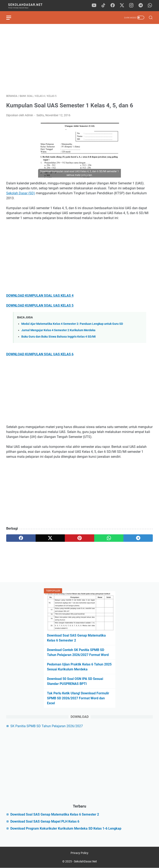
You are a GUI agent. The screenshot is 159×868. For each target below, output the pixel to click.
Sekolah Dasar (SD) (21, 193)
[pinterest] (79, 538)
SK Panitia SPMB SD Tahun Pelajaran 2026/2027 (47, 726)
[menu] (11, 18)
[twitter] (122, 6)
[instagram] (131, 6)
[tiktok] (103, 6)
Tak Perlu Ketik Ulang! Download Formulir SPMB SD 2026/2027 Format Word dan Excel (78, 698)
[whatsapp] (150, 6)
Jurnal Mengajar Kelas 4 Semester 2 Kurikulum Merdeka (58, 330)
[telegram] (141, 6)
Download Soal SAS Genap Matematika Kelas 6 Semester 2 (55, 814)
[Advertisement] (79, 59)
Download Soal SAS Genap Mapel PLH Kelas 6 (45, 821)
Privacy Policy (79, 853)
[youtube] (94, 6)
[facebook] (113, 6)
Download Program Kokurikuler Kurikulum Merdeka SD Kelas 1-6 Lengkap (66, 828)
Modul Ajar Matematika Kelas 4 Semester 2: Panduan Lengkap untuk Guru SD (72, 324)
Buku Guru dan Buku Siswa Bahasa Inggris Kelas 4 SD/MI (58, 337)
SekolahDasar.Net (85, 861)
